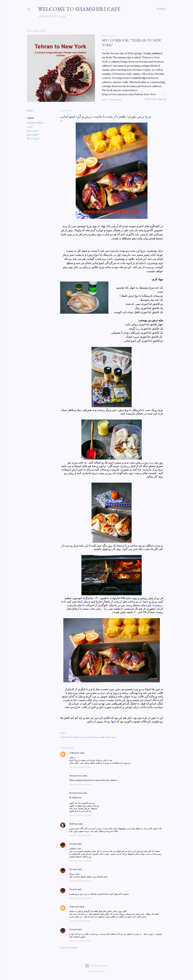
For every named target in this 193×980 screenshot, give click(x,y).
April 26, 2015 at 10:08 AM (81, 861)
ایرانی (30, 127)
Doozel (73, 844)
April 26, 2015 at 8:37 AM (80, 835)
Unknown (74, 753)
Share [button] (104, 100)
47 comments (115, 100)
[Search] (161, 9)
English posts (47, 16)
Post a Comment (69, 948)
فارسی (61, 16)
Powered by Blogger (96, 966)
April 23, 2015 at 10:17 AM (80, 784)
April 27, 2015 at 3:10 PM (80, 941)
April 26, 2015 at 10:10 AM (80, 898)
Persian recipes (35, 123)
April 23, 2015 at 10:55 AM (80, 815)
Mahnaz (73, 824)
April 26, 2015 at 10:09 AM (80, 881)
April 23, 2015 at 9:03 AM (80, 767)
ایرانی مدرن (32, 131)
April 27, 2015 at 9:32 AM (80, 921)
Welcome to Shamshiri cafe (79, 9)
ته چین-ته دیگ (33, 138)
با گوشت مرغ (33, 134)
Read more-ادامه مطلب (155, 99)
